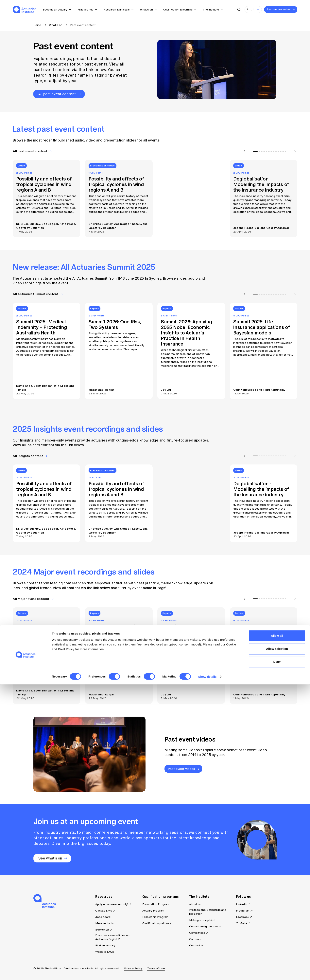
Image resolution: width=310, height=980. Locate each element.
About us (195, 904)
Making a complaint (202, 920)
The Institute (199, 896)
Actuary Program (153, 911)
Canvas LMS (104, 911)
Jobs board (103, 917)
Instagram (243, 911)
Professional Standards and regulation (208, 912)
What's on (56, 25)
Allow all (277, 931)
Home (37, 25)
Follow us (243, 896)
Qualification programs (161, 896)
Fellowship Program (155, 917)
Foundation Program (156, 904)
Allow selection (277, 944)
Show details (207, 972)
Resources (104, 896)
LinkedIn (242, 904)
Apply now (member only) (112, 904)
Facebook (243, 917)
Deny (277, 957)
